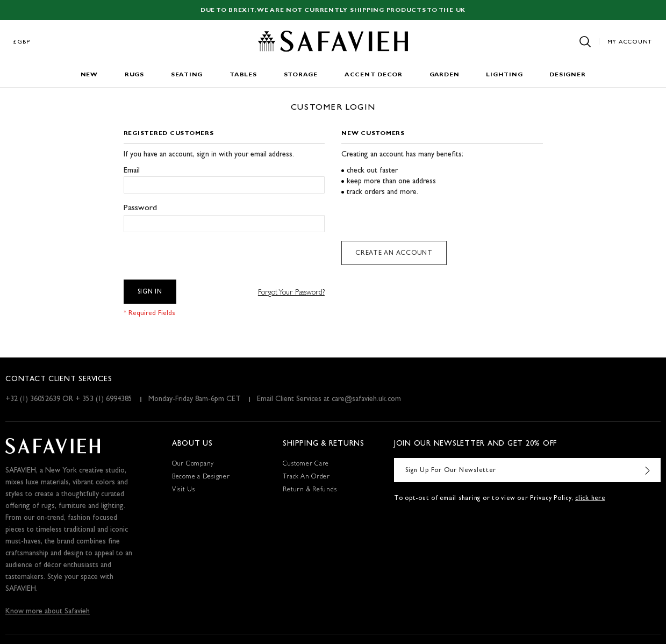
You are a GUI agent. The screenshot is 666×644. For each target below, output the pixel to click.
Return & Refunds (310, 490)
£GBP (22, 42)
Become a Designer (201, 477)
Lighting (504, 75)
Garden (445, 75)
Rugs (134, 75)
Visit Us (184, 490)
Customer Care (306, 464)
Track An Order (306, 477)
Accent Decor (374, 75)
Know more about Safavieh (48, 612)
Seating (187, 75)
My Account (630, 42)
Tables (243, 75)
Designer (567, 75)
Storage (301, 75)
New (89, 75)
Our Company (193, 464)
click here (590, 499)
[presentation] (205, 253)
